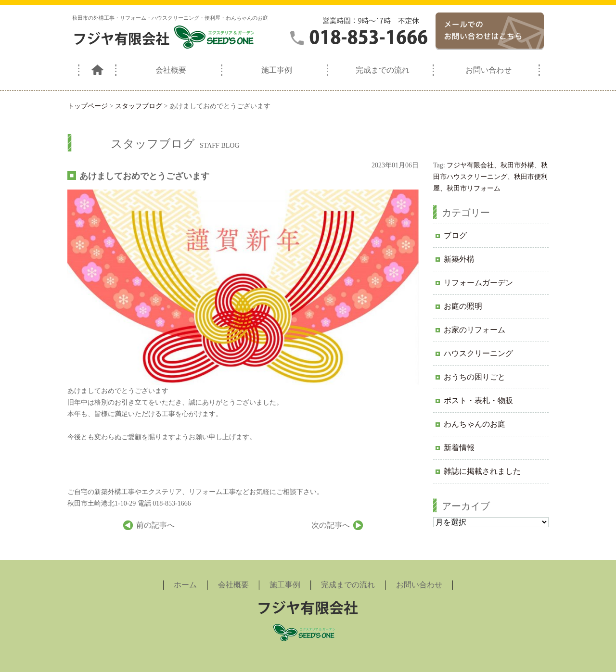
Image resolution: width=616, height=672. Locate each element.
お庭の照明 (463, 306)
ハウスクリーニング (478, 353)
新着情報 (459, 448)
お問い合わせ (488, 70)
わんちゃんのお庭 (475, 424)
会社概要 (171, 70)
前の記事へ (155, 525)
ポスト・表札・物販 (478, 400)
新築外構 (459, 259)
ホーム (185, 585)
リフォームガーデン (478, 283)
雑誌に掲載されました (482, 471)
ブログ (455, 235)
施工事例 (277, 70)
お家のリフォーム (475, 330)
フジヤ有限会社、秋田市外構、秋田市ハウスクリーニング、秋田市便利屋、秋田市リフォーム (490, 177)
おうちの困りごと (475, 377)
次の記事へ (331, 525)
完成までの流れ (383, 70)
